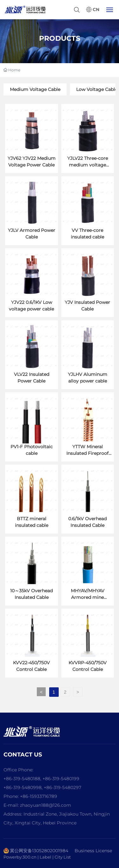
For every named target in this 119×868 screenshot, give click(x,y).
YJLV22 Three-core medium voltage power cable (88, 165)
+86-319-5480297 (63, 787)
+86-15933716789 (39, 796)
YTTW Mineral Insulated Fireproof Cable (87, 453)
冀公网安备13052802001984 (39, 851)
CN (96, 10)
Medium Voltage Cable (35, 89)
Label (46, 857)
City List (63, 857)
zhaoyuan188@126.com (46, 805)
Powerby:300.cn (20, 857)
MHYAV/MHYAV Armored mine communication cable (88, 597)
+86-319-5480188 (22, 779)
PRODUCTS (60, 38)
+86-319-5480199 (61, 779)
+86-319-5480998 (23, 787)
